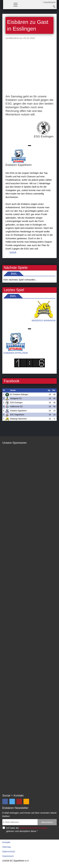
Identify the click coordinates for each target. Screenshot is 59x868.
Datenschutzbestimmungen (33, 828)
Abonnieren (47, 822)
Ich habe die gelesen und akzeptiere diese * (27, 829)
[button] (16, 4)
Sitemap (7, 847)
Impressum (8, 856)
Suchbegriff (54, 7)
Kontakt (6, 842)
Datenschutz (9, 851)
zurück (13, 252)
